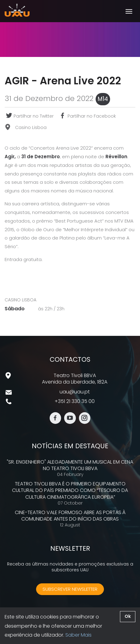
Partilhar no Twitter (29, 116)
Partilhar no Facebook (87, 116)
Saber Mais (78, 635)
